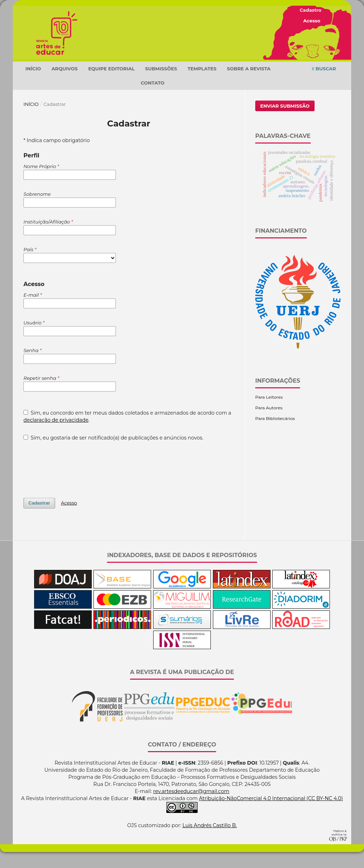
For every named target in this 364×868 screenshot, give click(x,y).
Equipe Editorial (111, 85)
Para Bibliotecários (275, 434)
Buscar (324, 85)
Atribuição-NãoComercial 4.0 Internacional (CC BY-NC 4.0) (271, 814)
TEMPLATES (202, 85)
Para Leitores (269, 413)
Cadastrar (39, 519)
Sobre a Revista (249, 85)
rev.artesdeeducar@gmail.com (191, 807)
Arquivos (65, 85)
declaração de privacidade (56, 436)
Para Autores (269, 424)
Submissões (161, 85)
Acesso (312, 21)
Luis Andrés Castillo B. (210, 841)
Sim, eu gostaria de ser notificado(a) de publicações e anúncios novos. (113, 454)
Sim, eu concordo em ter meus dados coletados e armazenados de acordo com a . (127, 432)
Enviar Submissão (285, 122)
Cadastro (311, 10)
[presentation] (77, 482)
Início (33, 85)
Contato (153, 99)
